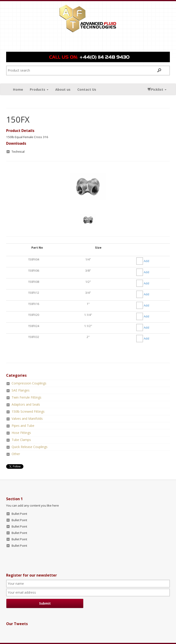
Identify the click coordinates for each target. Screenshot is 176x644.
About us (63, 89)
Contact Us (87, 89)
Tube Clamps (21, 440)
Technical (18, 152)
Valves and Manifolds (27, 419)
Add (146, 261)
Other (16, 454)
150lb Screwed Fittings (28, 411)
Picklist (157, 89)
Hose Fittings (21, 433)
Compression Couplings (29, 383)
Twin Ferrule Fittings (26, 397)
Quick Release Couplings (30, 447)
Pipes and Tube (23, 426)
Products (39, 89)
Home (18, 89)
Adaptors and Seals (26, 404)
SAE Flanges (21, 390)
